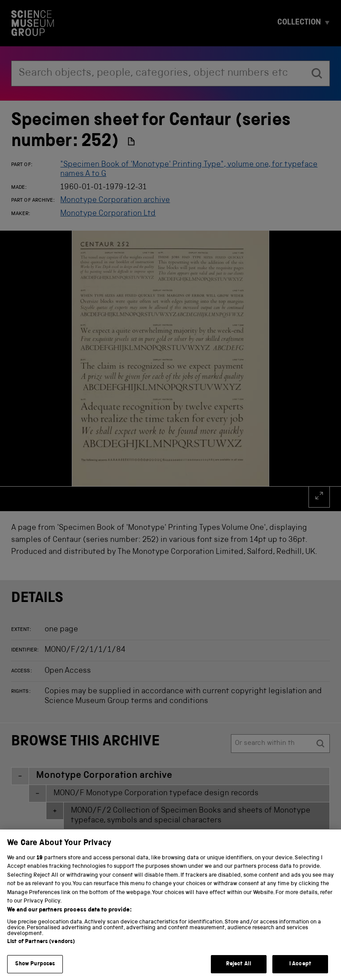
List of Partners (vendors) (41, 949)
